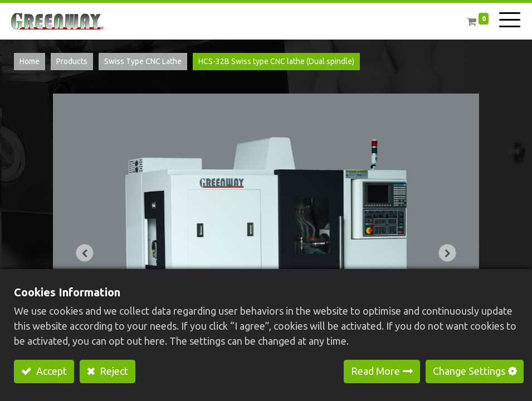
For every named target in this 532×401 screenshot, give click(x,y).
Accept (50, 371)
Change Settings (469, 371)
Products (72, 61)
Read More (375, 371)
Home (30, 61)
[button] (85, 253)
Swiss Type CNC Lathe (143, 61)
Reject (113, 371)
